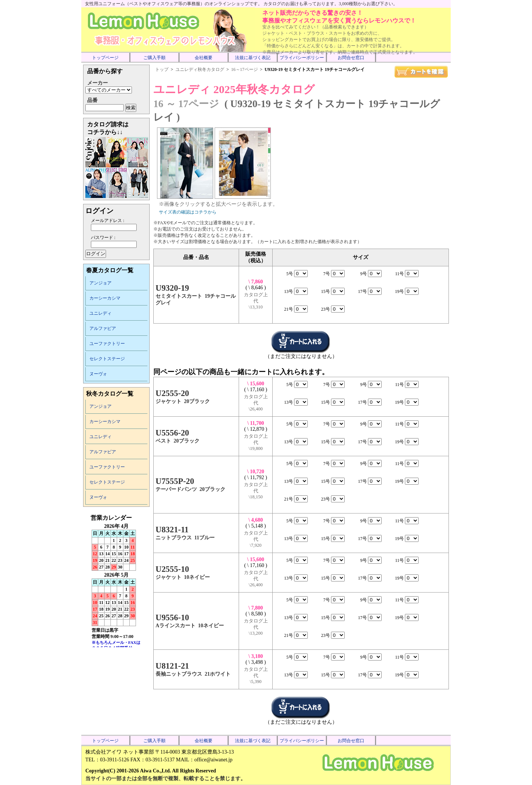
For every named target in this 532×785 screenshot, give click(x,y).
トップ (162, 69)
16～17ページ (245, 69)
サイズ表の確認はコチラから (188, 212)
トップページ (105, 58)
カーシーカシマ (105, 298)
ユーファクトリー (107, 344)
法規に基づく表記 (253, 58)
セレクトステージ (107, 359)
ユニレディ (100, 313)
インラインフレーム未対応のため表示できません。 (116, 581)
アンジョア (100, 283)
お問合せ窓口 (351, 58)
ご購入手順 (154, 58)
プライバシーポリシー (302, 58)
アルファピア (103, 328)
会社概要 (204, 58)
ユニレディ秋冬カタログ (200, 69)
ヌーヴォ (98, 374)
